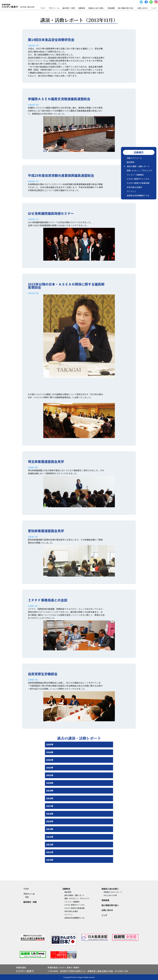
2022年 (50, 768)
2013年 (50, 837)
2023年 (50, 760)
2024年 (50, 752)
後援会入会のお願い (96, 8)
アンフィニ (131, 191)
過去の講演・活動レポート (138, 166)
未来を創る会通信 (134, 187)
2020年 (50, 783)
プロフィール (54, 8)
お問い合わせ (142, 8)
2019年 (50, 791)
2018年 (50, 798)
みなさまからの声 (110, 895)
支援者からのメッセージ (113, 892)
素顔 (27, 897)
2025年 (50, 744)
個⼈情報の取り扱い (126, 8)
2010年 (50, 860)
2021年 (50, 775)
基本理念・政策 (69, 8)
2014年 (50, 829)
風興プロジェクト (140, 170)
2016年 (50, 814)
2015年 (50, 821)
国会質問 (130, 162)
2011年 (50, 852)
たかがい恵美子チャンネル (138, 179)
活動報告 (82, 8)
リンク (154, 8)
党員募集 (111, 8)
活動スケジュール (134, 158)
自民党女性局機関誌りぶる (138, 195)
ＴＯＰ (43, 8)
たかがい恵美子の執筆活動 (138, 183)
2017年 (50, 806)
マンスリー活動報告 (135, 175)
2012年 (50, 844)
